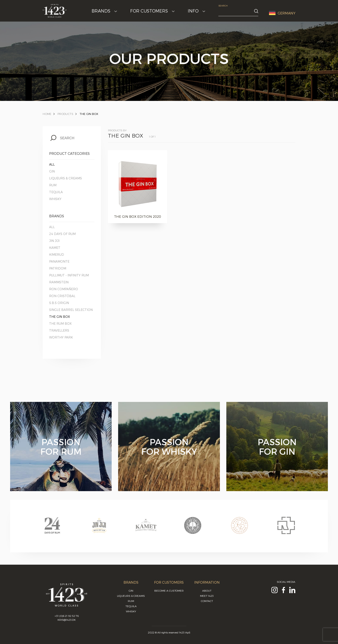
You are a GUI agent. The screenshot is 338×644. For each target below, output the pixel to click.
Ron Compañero (64, 289)
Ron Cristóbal (62, 296)
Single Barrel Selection (71, 310)
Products (65, 114)
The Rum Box (60, 324)
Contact (207, 601)
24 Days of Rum (62, 234)
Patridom (58, 268)
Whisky (55, 199)
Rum (53, 185)
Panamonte (59, 261)
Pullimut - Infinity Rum (69, 275)
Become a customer (169, 591)
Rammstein (59, 282)
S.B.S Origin (59, 303)
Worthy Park (61, 337)
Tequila (56, 192)
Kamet (55, 248)
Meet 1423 (207, 596)
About (207, 591)
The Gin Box (89, 114)
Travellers (59, 330)
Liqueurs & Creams (66, 178)
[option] (52, 530)
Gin (52, 171)
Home (47, 114)
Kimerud (57, 255)
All (52, 164)
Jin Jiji (54, 241)
